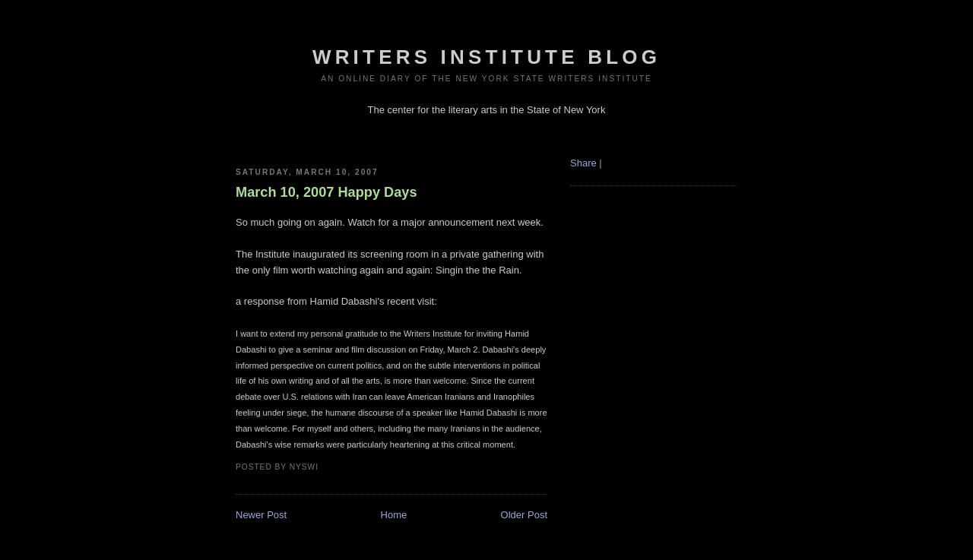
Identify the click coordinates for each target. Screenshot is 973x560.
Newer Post (261, 515)
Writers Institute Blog (486, 57)
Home (394, 515)
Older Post (524, 515)
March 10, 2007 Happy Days (326, 192)
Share (583, 163)
